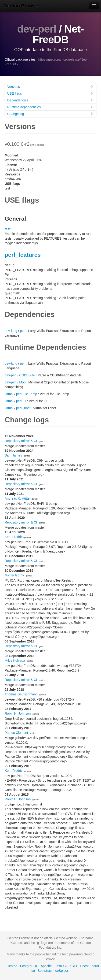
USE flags (50, 93)
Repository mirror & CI (21, 441)
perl (23, 331)
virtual (9, 394)
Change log (50, 114)
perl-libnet (23, 408)
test (8, 229)
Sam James (13, 455)
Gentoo (12, 966)
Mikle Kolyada (15, 661)
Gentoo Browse (21, 6)
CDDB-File (27, 375)
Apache (46, 966)
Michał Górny (14, 575)
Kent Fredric (14, 537)
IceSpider (61, 971)
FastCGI (61, 966)
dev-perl (37, 29)
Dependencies (50, 100)
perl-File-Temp (27, 394)
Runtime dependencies (50, 107)
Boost (84, 966)
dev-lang (11, 331)
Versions (50, 87)
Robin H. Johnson (18, 713)
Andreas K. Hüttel (18, 498)
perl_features (23, 255)
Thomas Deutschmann (21, 694)
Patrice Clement (16, 733)
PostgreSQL (29, 966)
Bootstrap (45, 971)
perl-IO (21, 401)
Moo (22, 382)
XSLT (73, 966)
